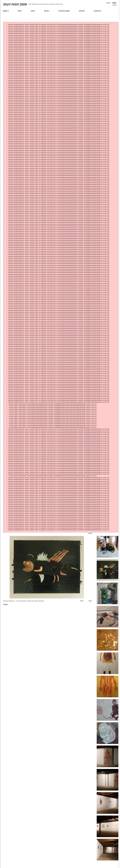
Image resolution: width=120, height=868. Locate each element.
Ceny (33, 11)
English (108, 3)
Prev (82, 601)
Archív (82, 11)
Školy (47, 11)
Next (90, 601)
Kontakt (98, 11)
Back (90, 533)
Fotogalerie (64, 11)
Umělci (6, 11)
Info (20, 11)
